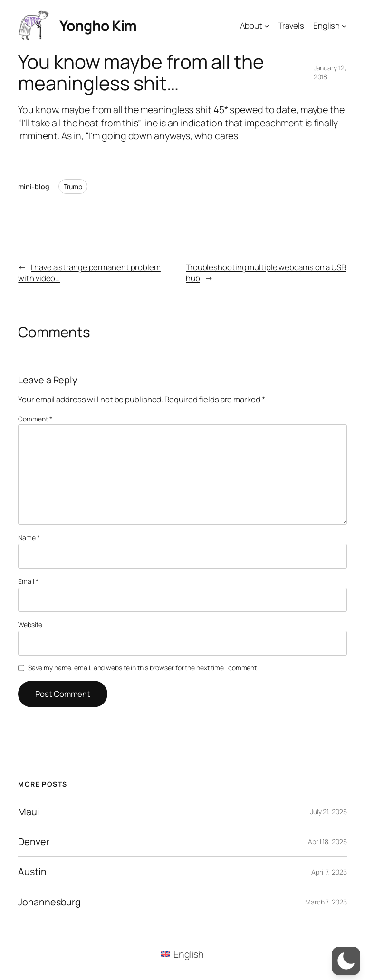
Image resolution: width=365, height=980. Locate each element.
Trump (73, 186)
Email (28, 581)
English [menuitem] (189, 954)
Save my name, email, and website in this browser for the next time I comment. (143, 668)
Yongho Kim (98, 25)
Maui (29, 812)
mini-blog (34, 186)
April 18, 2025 (327, 842)
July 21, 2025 (329, 812)
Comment (35, 419)
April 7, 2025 (329, 872)
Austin (32, 872)
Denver (34, 842)
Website (30, 624)
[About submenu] (267, 25)
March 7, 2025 (326, 902)
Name (29, 538)
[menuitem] (182, 955)
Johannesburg (49, 902)
